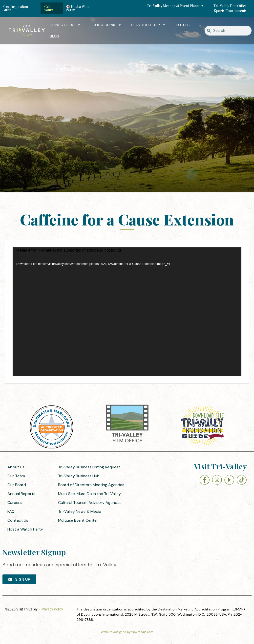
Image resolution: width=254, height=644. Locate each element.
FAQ (11, 511)
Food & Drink (106, 25)
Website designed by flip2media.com (127, 632)
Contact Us (18, 520)
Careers (15, 503)
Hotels (183, 25)
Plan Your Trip (148, 25)
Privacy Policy (52, 609)
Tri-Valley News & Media (80, 511)
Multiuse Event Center (78, 520)
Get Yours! (49, 8)
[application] (127, 312)
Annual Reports (21, 494)
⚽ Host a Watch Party (79, 8)
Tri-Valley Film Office (230, 6)
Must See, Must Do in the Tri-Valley (89, 494)
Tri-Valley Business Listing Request (89, 467)
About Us (16, 467)
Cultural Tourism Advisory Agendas (90, 503)
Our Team (16, 476)
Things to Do (65, 25)
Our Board (17, 485)
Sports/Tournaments (230, 11)
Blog (54, 36)
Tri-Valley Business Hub (79, 476)
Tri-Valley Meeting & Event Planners (175, 6)
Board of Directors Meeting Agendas (91, 485)
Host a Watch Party (25, 529)
